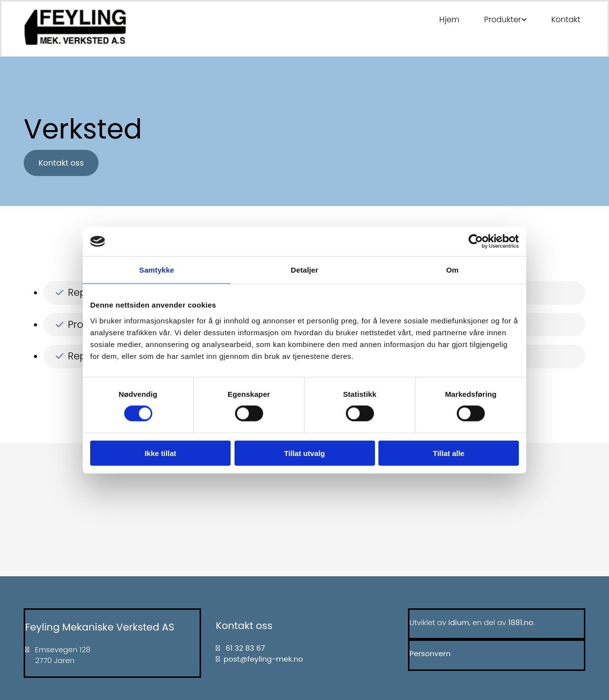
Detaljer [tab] (304, 270)
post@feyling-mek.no (263, 659)
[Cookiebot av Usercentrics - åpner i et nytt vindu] (476, 242)
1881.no (521, 622)
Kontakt (566, 19)
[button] (61, 163)
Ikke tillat (160, 453)
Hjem (450, 19)
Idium (459, 622)
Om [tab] (452, 270)
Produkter (502, 19)
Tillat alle (449, 453)
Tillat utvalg (304, 453)
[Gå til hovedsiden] (75, 42)
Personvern (430, 653)
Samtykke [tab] (157, 270)
